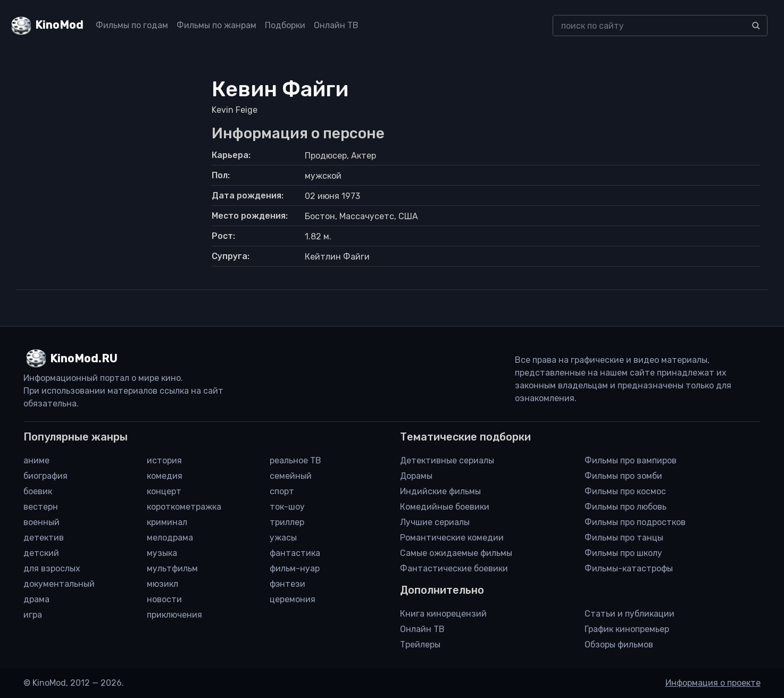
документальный (59, 584)
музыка (162, 553)
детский (41, 553)
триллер (287, 522)
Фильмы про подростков (635, 522)
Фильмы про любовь (625, 507)
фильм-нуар (295, 568)
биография (45, 476)
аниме (36, 460)
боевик (38, 491)
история (164, 460)
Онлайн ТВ (336, 25)
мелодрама (170, 538)
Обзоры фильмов (619, 645)
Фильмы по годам (132, 25)
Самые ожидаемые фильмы (456, 553)
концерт (164, 491)
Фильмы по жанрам (216, 25)
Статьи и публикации (629, 614)
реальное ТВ (295, 460)
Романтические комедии (452, 538)
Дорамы (416, 476)
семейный (291, 476)
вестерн (41, 507)
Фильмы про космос (625, 491)
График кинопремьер (627, 629)
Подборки (285, 25)
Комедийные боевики (445, 507)
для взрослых (52, 568)
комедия (165, 476)
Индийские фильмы (440, 491)
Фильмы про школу (623, 553)
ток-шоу (287, 507)
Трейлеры (420, 645)
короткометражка (184, 507)
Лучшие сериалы (435, 522)
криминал (167, 522)
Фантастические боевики (454, 568)
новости (164, 599)
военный (41, 522)
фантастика (295, 553)
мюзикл (162, 584)
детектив (44, 538)
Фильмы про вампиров (631, 460)
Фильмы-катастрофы (629, 568)
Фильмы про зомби (623, 476)
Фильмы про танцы (624, 538)
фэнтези (287, 584)
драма (36, 599)
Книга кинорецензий (443, 614)
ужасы (283, 538)
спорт (282, 491)
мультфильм (172, 568)
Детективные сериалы (447, 460)
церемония (293, 599)
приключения (174, 615)
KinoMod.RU (84, 359)
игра (33, 615)
